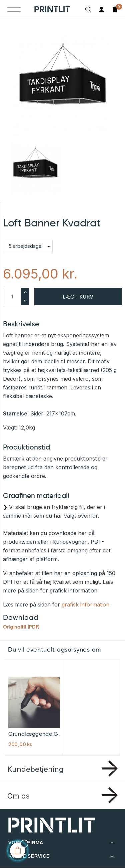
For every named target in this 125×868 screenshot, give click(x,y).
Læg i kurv (78, 297)
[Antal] (12, 297)
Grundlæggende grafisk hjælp (35, 734)
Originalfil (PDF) (21, 627)
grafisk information (85, 604)
